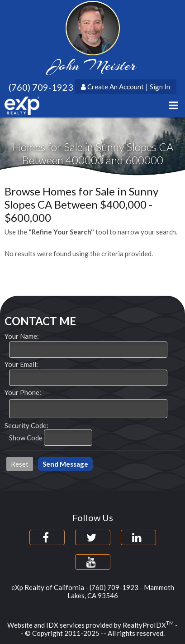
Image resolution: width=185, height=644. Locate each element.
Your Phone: (23, 392)
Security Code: (26, 425)
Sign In (160, 87)
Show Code (26, 438)
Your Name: (22, 336)
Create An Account (116, 87)
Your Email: (21, 364)
